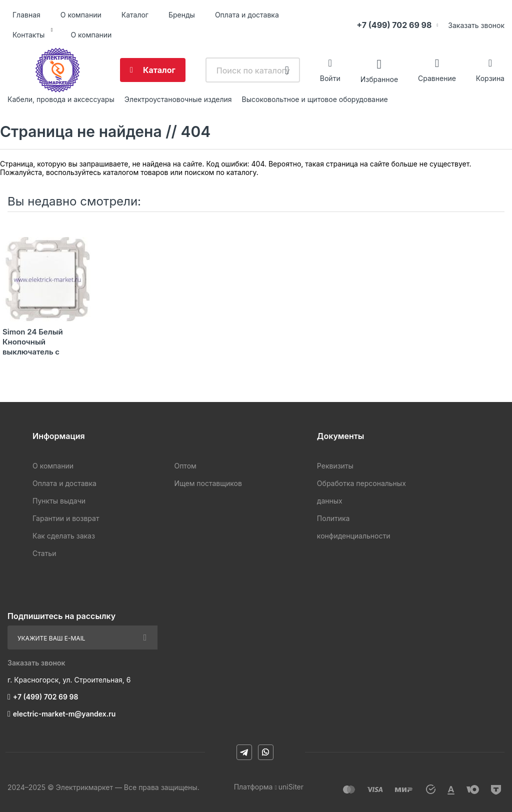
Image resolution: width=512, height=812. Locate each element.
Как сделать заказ (64, 536)
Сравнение (437, 78)
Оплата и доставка (247, 15)
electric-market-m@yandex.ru (64, 714)
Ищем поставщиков (208, 483)
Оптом (185, 466)
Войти (330, 78)
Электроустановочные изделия (178, 99)
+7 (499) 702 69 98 (394, 25)
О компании (81, 15)
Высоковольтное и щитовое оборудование (315, 99)
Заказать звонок (476, 25)
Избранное (379, 79)
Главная (26, 15)
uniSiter (291, 787)
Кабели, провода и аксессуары (61, 99)
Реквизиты (335, 466)
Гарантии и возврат (66, 518)
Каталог (135, 15)
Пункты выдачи (59, 501)
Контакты (28, 35)
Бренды (182, 15)
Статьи (44, 553)
